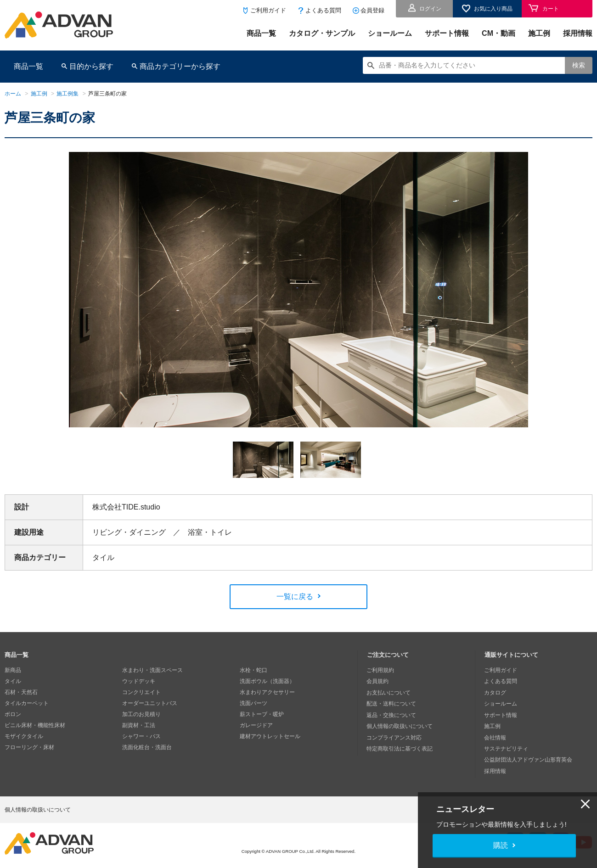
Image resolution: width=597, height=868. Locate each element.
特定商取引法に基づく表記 (400, 748)
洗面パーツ (253, 704)
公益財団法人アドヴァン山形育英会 (529, 759)
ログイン (430, 9)
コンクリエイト (141, 693)
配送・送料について (392, 704)
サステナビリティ (507, 748)
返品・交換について (392, 715)
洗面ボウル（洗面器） (267, 682)
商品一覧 (261, 33)
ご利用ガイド (268, 10)
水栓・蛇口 (253, 671)
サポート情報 (447, 33)
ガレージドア (256, 726)
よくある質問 (323, 10)
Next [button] (73, 434)
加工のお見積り (141, 715)
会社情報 (496, 737)
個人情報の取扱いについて (400, 726)
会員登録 (372, 10)
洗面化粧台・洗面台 (147, 748)
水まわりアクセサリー (267, 693)
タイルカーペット (27, 704)
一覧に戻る (295, 597)
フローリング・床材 (29, 748)
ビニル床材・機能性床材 (35, 726)
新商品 (13, 671)
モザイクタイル (24, 737)
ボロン (13, 715)
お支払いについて (389, 693)
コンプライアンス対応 (394, 737)
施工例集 (68, 94)
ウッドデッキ (139, 682)
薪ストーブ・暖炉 (262, 715)
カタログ (496, 693)
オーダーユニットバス (150, 704)
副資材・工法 (139, 726)
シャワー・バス (141, 737)
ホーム (13, 94)
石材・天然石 (21, 693)
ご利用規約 (381, 671)
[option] (298, 293)
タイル (13, 682)
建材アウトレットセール (270, 737)
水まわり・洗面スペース (152, 671)
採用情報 (578, 33)
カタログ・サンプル (322, 33)
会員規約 (378, 682)
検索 (579, 65)
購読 (501, 845)
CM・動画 (498, 33)
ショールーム (390, 33)
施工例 (539, 33)
